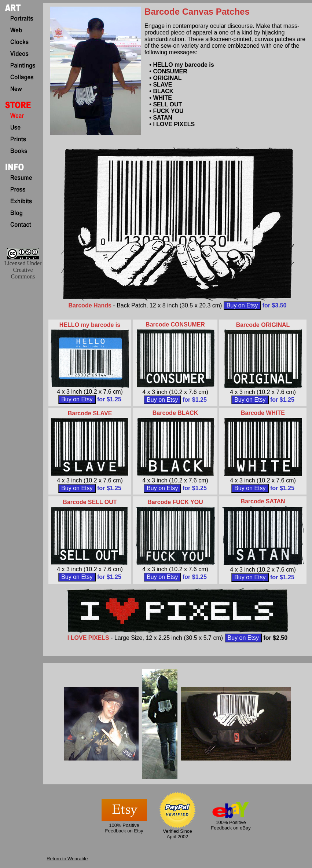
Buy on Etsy (242, 305)
